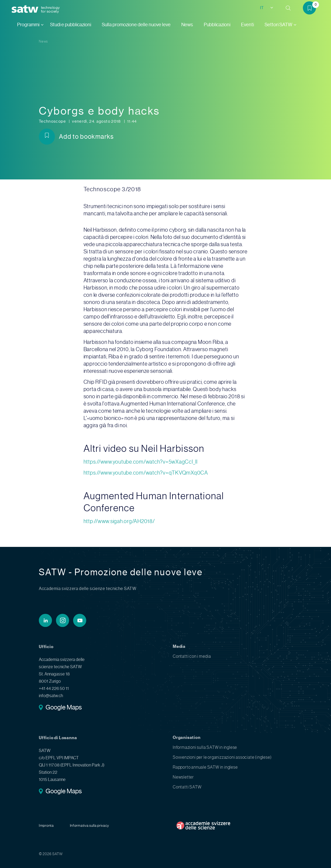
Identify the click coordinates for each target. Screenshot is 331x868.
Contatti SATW (187, 787)
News (187, 25)
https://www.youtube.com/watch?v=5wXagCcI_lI (141, 462)
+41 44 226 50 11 (54, 688)
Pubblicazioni (217, 25)
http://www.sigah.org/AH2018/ (119, 521)
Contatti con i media (192, 656)
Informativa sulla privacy (90, 825)
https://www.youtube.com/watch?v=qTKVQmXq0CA (146, 473)
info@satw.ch (51, 696)
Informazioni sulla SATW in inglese (205, 747)
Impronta (46, 825)
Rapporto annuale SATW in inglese (205, 767)
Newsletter (183, 777)
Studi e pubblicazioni (71, 25)
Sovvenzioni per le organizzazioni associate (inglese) (222, 757)
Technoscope (53, 121)
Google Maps (64, 708)
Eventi (247, 25)
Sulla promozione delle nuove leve (136, 25)
